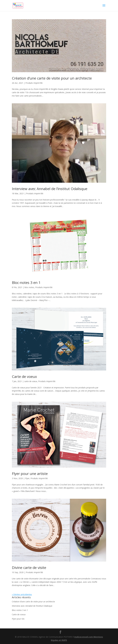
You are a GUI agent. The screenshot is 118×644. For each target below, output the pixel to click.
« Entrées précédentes (22, 594)
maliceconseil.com (84, 637)
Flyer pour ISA (18, 619)
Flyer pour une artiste (30, 474)
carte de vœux (31, 381)
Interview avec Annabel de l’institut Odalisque (50, 189)
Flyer (27, 478)
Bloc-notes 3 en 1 (26, 283)
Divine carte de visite (29, 568)
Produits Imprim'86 (34, 83)
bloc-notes (29, 287)
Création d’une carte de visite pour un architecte (52, 78)
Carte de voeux (24, 377)
